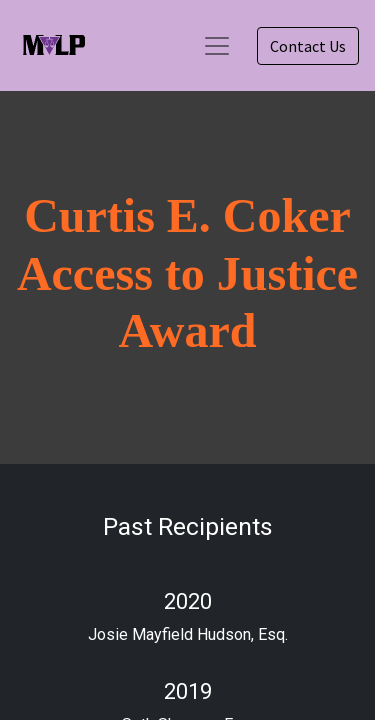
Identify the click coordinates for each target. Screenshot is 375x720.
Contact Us (308, 46)
